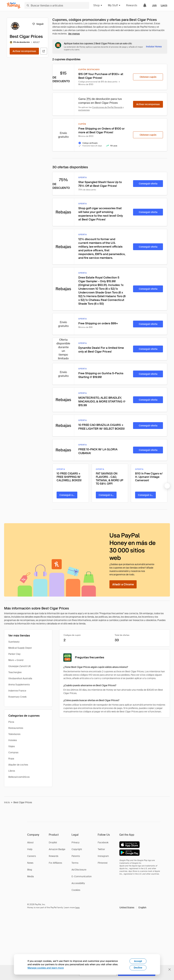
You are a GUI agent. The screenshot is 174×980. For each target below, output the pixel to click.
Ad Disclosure (79, 870)
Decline (138, 968)
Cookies (76, 890)
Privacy (76, 842)
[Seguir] (38, 24)
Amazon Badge (57, 849)
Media (31, 876)
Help (30, 849)
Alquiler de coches (18, 765)
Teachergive (15, 672)
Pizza (11, 722)
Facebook (103, 842)
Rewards (132, 5)
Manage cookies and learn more (46, 968)
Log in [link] (164, 5)
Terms (75, 863)
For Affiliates (55, 863)
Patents (76, 856)
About (30, 842)
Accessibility (78, 883)
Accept (138, 961)
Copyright (77, 849)
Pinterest (103, 863)
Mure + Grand (16, 660)
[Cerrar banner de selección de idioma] (170, 969)
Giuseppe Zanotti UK (20, 666)
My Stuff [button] (114, 5)
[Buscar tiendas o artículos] (57, 5)
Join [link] (154, 5)
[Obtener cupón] (148, 77)
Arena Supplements (19, 685)
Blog (30, 870)
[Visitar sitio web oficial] (44, 51)
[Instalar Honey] (154, 47)
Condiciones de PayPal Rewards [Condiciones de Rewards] (107, 107)
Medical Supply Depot (20, 648)
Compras (13, 752)
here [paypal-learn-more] (77, 907)
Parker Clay (14, 654)
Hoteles (13, 740)
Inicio (7, 802)
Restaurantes (16, 728)
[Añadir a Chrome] (123, 584)
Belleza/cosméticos (19, 777)
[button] (133, 907)
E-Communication (82, 876)
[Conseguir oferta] (148, 184)
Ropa (11, 759)
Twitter (101, 849)
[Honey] (14, 6)
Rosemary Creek (17, 697)
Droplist (53, 842)
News (30, 863)
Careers (32, 856)
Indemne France (17, 691)
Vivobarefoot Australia (20, 678)
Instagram (103, 856)
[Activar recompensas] (24, 51)
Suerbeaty (14, 642)
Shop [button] (98, 5)
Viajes (12, 746)
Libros (12, 771)
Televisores (14, 734)
